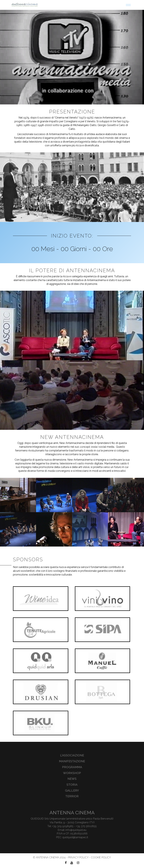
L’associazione (72, 755)
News (72, 779)
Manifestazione (72, 761)
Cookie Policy (101, 857)
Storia (72, 785)
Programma (72, 767)
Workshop (72, 773)
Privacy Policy (78, 857)
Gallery (72, 790)
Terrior (72, 796)
